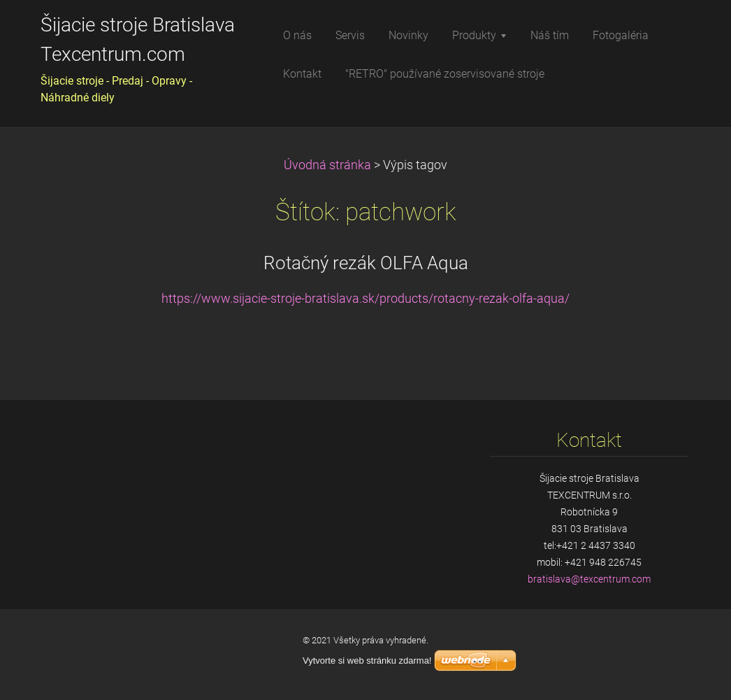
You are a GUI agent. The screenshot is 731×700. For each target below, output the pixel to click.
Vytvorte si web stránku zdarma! (367, 660)
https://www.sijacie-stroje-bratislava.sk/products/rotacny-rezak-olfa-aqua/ (365, 299)
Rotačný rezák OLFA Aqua (366, 263)
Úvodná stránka (327, 165)
